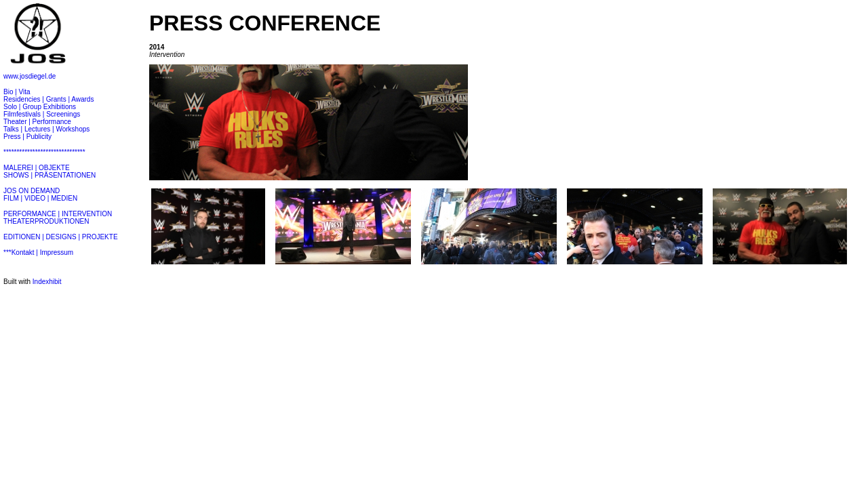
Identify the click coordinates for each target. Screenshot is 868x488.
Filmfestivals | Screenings (42, 114)
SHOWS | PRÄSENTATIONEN (50, 175)
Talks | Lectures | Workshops (46, 129)
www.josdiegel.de (29, 76)
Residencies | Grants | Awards (48, 99)
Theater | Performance (37, 122)
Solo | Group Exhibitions (40, 107)
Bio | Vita (17, 92)
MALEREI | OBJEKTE (37, 168)
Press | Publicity (27, 137)
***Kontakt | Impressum (38, 252)
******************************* (44, 152)
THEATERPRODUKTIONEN (46, 221)
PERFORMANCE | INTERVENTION (58, 214)
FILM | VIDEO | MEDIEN (40, 198)
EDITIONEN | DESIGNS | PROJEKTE (61, 237)
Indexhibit (47, 282)
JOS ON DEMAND (32, 191)
